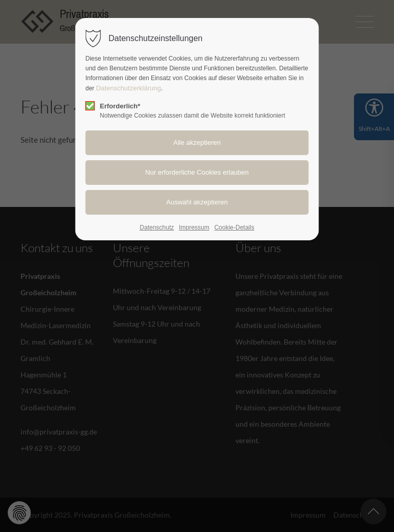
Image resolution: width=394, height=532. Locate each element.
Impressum (194, 227)
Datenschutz (157, 227)
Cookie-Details (234, 227)
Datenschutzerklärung (128, 88)
